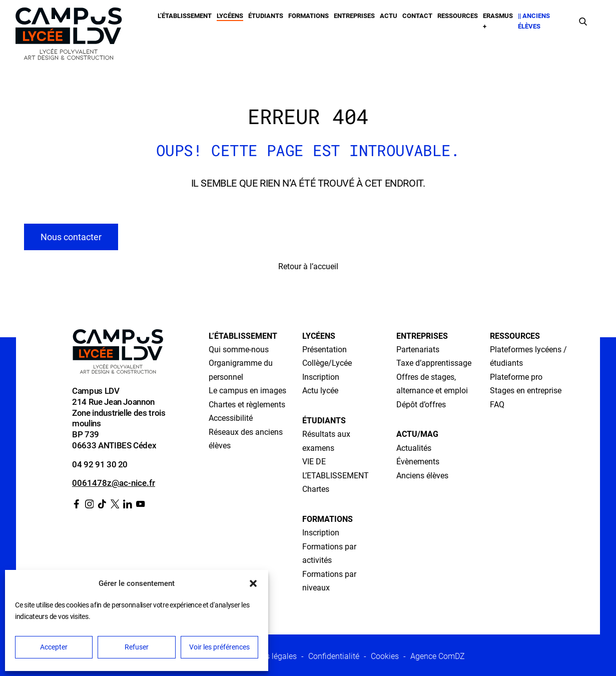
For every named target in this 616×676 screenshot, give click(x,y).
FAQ (497, 405)
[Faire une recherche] (583, 21)
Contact (417, 16)
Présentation (325, 350)
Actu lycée (320, 391)
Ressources (458, 16)
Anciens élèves (422, 476)
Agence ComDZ (438, 656)
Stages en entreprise (526, 391)
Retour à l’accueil (308, 266)
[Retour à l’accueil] (69, 36)
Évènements (418, 462)
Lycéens (230, 16)
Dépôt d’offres (421, 405)
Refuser (137, 647)
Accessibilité (231, 418)
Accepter (54, 647)
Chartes (316, 489)
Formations (309, 16)
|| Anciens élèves (534, 21)
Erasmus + (498, 21)
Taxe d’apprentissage (434, 363)
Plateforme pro (516, 377)
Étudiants (266, 16)
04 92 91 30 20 (100, 464)
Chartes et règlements (247, 405)
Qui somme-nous (239, 350)
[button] (253, 583)
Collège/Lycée (327, 363)
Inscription (321, 377)
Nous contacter (71, 237)
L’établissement (185, 16)
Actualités (414, 448)
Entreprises (354, 16)
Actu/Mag (417, 434)
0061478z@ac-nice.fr (114, 483)
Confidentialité (334, 656)
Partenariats (418, 350)
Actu (389, 16)
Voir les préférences (219, 647)
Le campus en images (247, 391)
